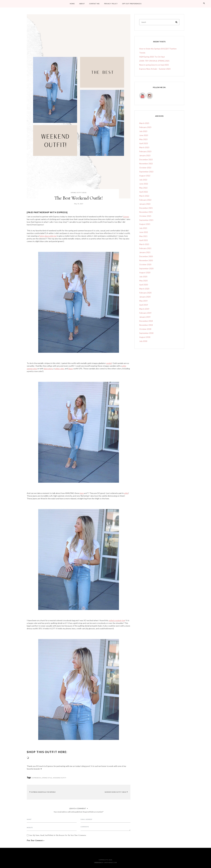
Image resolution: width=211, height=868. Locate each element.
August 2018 (145, 337)
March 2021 (144, 244)
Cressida (98, 863)
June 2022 (144, 184)
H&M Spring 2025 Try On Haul (152, 57)
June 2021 (144, 232)
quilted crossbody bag (117, 620)
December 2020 (146, 256)
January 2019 (145, 317)
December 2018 (146, 321)
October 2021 (145, 216)
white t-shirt (59, 369)
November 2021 (146, 212)
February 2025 (145, 127)
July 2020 (143, 277)
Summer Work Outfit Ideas (116, 792)
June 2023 (144, 135)
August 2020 (145, 272)
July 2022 (143, 180)
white (126, 493)
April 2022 (144, 192)
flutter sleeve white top (48, 236)
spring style (47, 778)
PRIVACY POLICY (111, 4)
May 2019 (143, 301)
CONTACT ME (94, 4)
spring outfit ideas (79, 193)
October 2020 (145, 264)
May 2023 (143, 139)
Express (126, 217)
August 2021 (145, 224)
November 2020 (146, 260)
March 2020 (144, 289)
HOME (72, 4)
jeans (82, 493)
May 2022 (143, 188)
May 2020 (143, 281)
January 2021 (145, 252)
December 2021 (146, 208)
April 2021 (144, 240)
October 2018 (145, 329)
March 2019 (144, 309)
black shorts (48, 369)
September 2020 (146, 268)
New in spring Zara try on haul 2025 (154, 65)
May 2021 (143, 236)
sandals (109, 363)
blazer (71, 369)
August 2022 (145, 176)
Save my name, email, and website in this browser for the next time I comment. (58, 835)
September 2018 (146, 333)
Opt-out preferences (132, 4)
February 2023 (145, 151)
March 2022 (144, 196)
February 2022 (145, 200)
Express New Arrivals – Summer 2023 (155, 69)
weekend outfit (60, 778)
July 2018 (143, 341)
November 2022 (146, 164)
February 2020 (145, 293)
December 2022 (146, 159)
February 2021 (145, 248)
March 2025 (144, 123)
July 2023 (143, 131)
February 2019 (145, 313)
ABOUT (82, 4)
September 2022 (146, 172)
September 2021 (146, 220)
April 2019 (144, 305)
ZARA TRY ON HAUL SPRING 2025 (154, 61)
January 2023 (145, 155)
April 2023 (144, 143)
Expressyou (37, 778)
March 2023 (144, 147)
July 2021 (143, 228)
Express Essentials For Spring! (43, 792)
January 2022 (145, 204)
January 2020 (145, 297)
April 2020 (144, 285)
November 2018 (146, 325)
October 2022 (145, 168)
